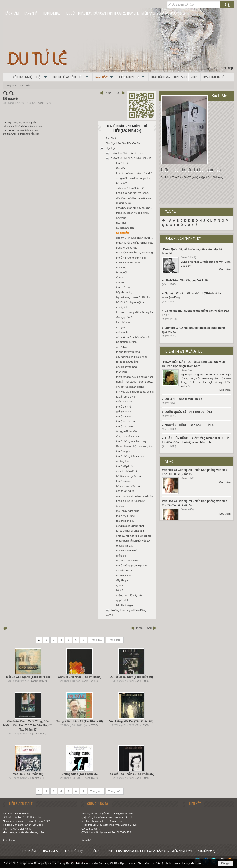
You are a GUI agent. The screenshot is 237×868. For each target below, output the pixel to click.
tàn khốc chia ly (125, 521)
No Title (110, 615)
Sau (118, 93)
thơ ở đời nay (124, 481)
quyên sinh (122, 600)
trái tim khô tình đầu (127, 551)
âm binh (121, 506)
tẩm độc (121, 168)
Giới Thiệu (111, 138)
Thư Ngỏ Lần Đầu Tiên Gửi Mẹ (123, 143)
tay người (122, 272)
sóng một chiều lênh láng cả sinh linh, (136, 178)
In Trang (5, 628)
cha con (121, 282)
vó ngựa (121, 327)
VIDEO (169, 461)
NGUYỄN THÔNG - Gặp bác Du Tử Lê (189, 425)
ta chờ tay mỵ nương (128, 352)
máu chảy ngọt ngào (128, 511)
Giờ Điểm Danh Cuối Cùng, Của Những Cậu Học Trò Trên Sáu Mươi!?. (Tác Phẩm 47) (28, 725)
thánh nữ (121, 268)
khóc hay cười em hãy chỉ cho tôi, (135, 208)
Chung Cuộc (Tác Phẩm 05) (80, 774)
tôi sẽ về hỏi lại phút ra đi (130, 531)
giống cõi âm (123, 411)
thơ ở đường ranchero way (131, 441)
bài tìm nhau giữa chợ (129, 476)
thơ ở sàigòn (123, 451)
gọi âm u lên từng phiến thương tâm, (136, 238)
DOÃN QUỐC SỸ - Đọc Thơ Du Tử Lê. (189, 412)
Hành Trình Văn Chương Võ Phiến (187, 280)
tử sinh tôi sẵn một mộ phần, (133, 193)
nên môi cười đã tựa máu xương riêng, (136, 337)
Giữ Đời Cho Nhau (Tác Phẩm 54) (80, 677)
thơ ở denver (123, 417)
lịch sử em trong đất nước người (134, 312)
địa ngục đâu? (124, 317)
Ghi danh (213, 68)
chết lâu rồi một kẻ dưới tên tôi (134, 536)
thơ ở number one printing (131, 258)
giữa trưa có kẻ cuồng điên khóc (134, 496)
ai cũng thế (122, 461)
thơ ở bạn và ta (125, 426)
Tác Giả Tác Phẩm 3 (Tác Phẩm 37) (131, 774)
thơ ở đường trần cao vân (131, 456)
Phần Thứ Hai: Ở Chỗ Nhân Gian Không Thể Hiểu (133, 158)
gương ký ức (123, 203)
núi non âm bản (125, 228)
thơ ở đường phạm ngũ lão (131, 566)
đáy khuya (122, 580)
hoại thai (121, 223)
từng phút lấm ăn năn (128, 436)
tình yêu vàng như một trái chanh (135, 392)
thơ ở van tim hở (126, 421)
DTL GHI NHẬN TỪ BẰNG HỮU (184, 351)
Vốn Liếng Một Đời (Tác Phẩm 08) (131, 721)
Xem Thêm (9, 840)
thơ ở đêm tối (124, 407)
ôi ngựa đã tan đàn (127, 431)
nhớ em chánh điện (127, 560)
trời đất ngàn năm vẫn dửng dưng (135, 173)
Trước (108, 93)
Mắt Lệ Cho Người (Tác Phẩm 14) (28, 677)
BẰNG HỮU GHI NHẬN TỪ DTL (184, 238)
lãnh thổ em (123, 322)
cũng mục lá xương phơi (130, 526)
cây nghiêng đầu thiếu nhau (132, 357)
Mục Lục (111, 148)
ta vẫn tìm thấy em (127, 397)
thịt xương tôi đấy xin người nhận (135, 377)
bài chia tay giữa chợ (128, 486)
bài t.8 (120, 590)
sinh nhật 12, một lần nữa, (131, 188)
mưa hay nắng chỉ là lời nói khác (135, 243)
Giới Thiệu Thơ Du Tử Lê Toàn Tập (191, 170)
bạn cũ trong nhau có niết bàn (133, 297)
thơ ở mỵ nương (125, 516)
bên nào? (122, 183)
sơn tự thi (122, 307)
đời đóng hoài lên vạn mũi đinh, (134, 198)
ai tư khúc (122, 347)
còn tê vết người (125, 491)
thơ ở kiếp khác (125, 466)
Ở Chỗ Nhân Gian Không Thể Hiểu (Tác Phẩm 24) (127, 128)
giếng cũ (121, 556)
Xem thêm (87, 840)
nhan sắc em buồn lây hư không (134, 253)
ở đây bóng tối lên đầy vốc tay (133, 541)
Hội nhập (227, 68)
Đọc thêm (225, 269)
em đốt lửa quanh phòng (130, 387)
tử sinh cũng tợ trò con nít (131, 501)
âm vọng (121, 218)
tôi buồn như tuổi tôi (128, 362)
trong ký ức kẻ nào (127, 248)
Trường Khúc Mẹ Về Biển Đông (129, 610)
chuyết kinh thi (124, 570)
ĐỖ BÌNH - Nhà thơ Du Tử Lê (183, 399)
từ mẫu (120, 277)
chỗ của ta (122, 332)
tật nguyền (123, 233)
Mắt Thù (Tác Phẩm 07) (28, 774)
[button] (31, 77)
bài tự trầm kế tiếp (126, 342)
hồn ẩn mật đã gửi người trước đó (135, 382)
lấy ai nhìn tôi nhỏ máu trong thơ (135, 446)
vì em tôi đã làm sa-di (128, 262)
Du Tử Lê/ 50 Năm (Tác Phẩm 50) (131, 677)
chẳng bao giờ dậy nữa (129, 595)
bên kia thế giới (125, 605)
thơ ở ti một (123, 163)
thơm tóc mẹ (123, 287)
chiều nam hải (124, 402)
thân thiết (121, 372)
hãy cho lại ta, (124, 292)
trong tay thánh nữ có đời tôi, (133, 213)
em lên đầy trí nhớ (126, 367)
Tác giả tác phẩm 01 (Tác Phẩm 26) (80, 721)
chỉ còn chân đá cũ (127, 471)
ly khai (120, 585)
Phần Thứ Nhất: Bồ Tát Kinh (127, 153)
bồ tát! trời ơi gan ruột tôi (130, 302)
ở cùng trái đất (124, 546)
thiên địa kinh (124, 576)
